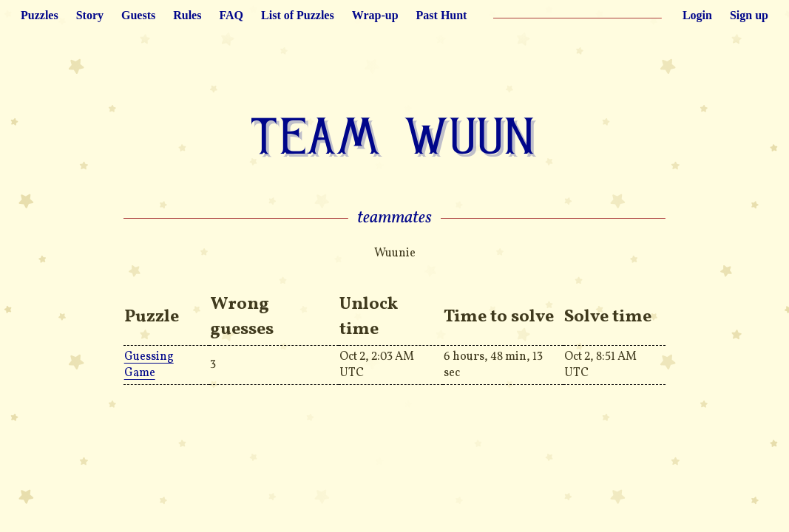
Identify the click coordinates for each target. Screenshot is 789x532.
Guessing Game (149, 365)
